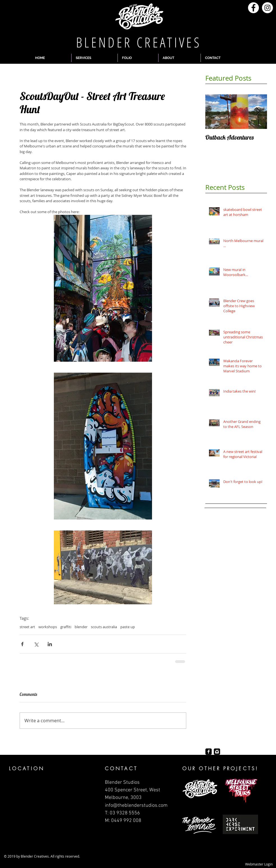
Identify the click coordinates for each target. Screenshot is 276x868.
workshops (48, 627)
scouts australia (104, 627)
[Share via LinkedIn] (50, 644)
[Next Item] (258, 112)
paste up (128, 627)
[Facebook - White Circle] (253, 8)
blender (81, 627)
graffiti (66, 627)
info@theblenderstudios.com (136, 806)
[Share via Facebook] (22, 644)
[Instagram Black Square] (217, 752)
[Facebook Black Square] (209, 752)
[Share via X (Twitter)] (36, 644)
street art (27, 627)
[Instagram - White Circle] (267, 8)
